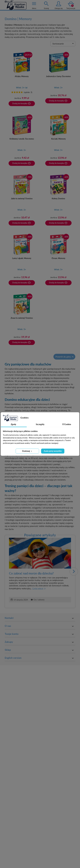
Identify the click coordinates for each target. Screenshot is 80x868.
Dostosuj (27, 451)
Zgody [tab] (13, 424)
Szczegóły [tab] (40, 424)
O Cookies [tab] (67, 424)
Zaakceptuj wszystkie (53, 451)
